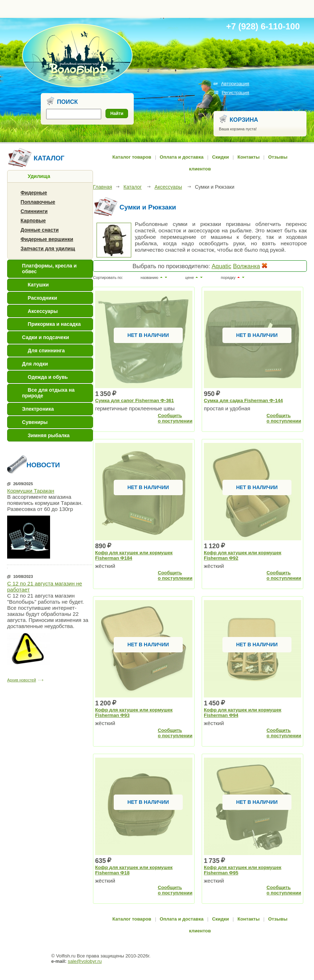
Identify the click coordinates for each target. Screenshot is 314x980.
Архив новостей (22, 680)
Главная (102, 187)
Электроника (38, 409)
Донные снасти (40, 230)
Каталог (133, 187)
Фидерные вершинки (47, 239)
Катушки (38, 285)
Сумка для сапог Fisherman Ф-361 (134, 400)
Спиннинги (34, 211)
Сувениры (35, 422)
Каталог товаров (132, 157)
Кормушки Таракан (31, 491)
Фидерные (34, 193)
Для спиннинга (46, 351)
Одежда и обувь (48, 377)
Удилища (39, 176)
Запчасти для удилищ (48, 248)
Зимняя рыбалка (49, 435)
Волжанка (246, 266)
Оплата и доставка (182, 157)
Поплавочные (38, 202)
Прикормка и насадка (54, 324)
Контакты (249, 157)
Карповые (33, 221)
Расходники (43, 298)
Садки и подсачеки (46, 337)
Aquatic (222, 266)
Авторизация (235, 84)
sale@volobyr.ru (85, 961)
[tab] (50, 176)
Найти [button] (117, 114)
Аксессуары (43, 311)
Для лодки (35, 364)
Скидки (220, 157)
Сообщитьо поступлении (175, 418)
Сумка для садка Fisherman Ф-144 (243, 400)
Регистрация (235, 93)
